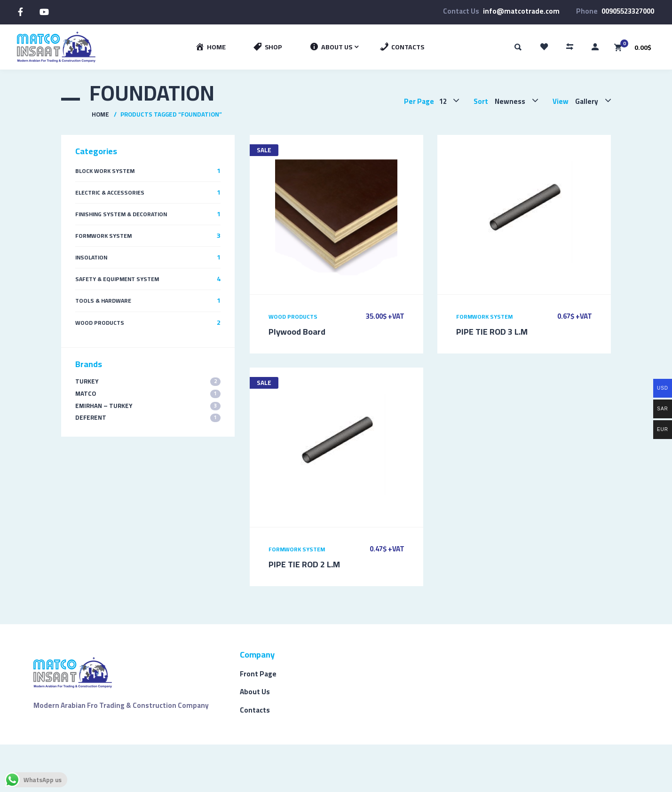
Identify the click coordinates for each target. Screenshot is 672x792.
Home (100, 114)
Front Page (258, 674)
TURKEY (148, 381)
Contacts (255, 710)
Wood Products (293, 317)
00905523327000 (628, 11)
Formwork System (484, 317)
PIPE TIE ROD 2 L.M (304, 564)
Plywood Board (297, 332)
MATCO (148, 394)
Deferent (148, 418)
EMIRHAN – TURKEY (148, 406)
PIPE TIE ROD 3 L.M (492, 332)
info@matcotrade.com (521, 11)
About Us (255, 692)
